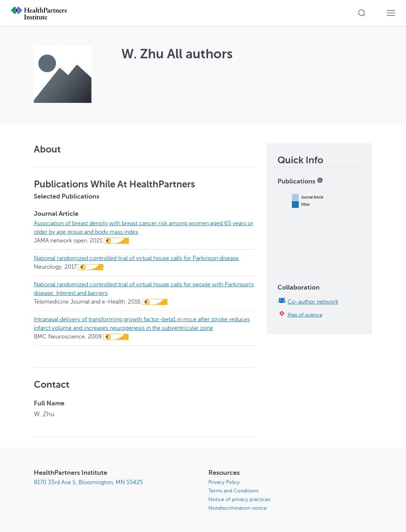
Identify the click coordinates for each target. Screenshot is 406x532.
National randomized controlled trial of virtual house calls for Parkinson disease (136, 258)
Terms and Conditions (233, 491)
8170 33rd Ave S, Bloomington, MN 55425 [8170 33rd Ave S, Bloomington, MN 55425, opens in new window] (88, 482)
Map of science (305, 315)
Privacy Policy (224, 482)
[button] (362, 13)
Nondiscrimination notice (238, 508)
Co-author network (313, 302)
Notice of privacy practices (239, 499)
